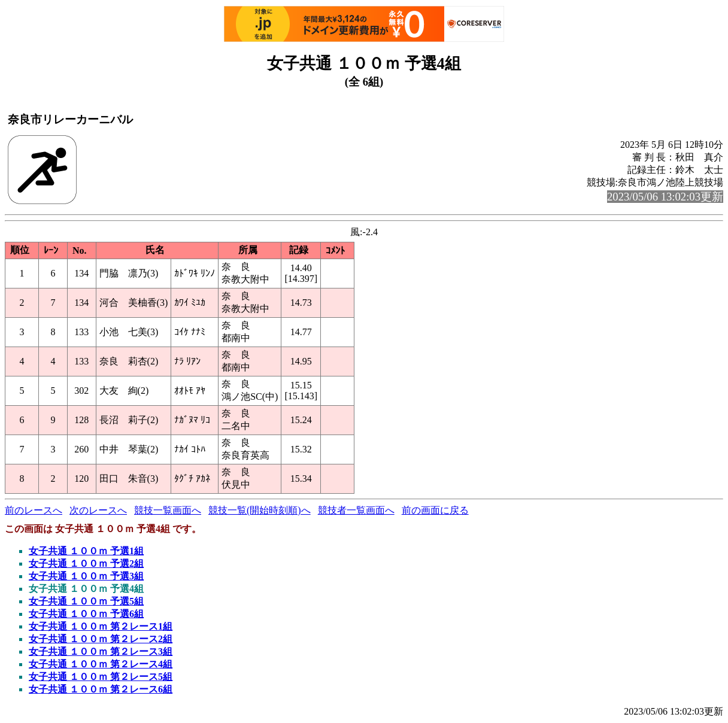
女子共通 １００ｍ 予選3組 (86, 576)
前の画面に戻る (435, 510)
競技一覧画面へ (168, 510)
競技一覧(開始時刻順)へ (260, 510)
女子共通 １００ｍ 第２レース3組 (101, 651)
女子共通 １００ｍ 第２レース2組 (101, 639)
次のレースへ (98, 510)
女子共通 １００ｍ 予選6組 (86, 614)
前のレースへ (34, 510)
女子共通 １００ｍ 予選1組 (86, 551)
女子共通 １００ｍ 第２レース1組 (101, 626)
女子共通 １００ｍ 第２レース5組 (101, 677)
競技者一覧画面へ (356, 510)
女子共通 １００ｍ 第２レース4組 (101, 664)
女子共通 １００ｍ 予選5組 (86, 601)
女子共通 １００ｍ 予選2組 (86, 563)
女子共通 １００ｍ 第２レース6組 (101, 689)
